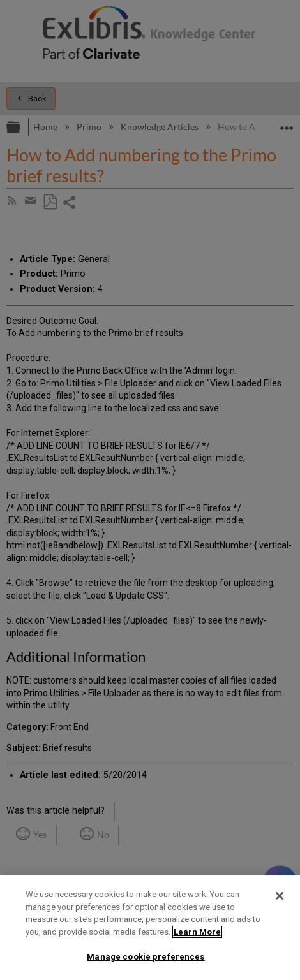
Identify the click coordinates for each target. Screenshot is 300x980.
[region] (150, 928)
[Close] (280, 896)
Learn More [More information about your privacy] (197, 932)
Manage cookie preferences (146, 957)
